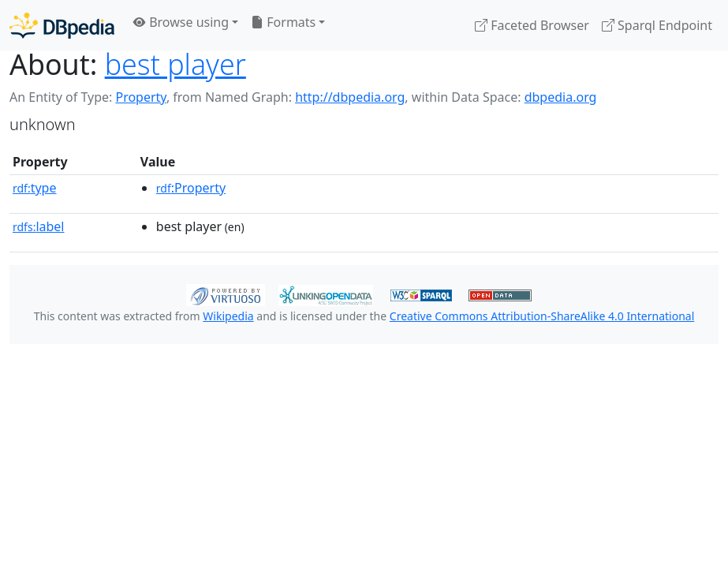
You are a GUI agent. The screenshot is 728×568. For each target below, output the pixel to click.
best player (175, 64)
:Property (191, 188)
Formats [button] (283, 22)
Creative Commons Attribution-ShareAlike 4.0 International (542, 316)
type (35, 188)
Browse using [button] (181, 22)
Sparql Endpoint (657, 25)
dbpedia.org (561, 97)
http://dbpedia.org (350, 97)
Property (140, 97)
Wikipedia (228, 316)
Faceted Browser (532, 25)
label (39, 226)
